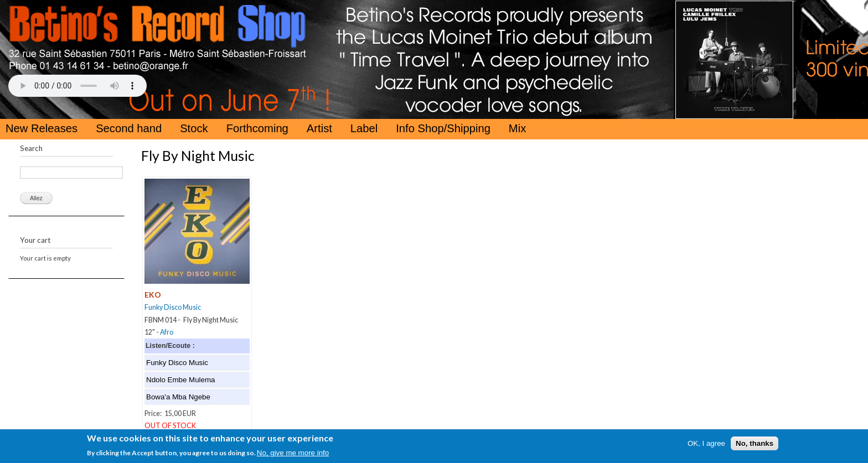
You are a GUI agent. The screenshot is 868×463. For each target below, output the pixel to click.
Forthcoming (257, 128)
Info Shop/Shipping (443, 128)
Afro (167, 332)
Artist (319, 128)
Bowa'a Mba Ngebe (178, 397)
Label (364, 128)
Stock (194, 128)
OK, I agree (706, 444)
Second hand (129, 128)
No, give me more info (293, 454)
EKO (153, 295)
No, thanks (755, 444)
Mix (517, 128)
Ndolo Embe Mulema (180, 380)
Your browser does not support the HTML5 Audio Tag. (77, 86)
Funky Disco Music (173, 307)
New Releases (42, 128)
